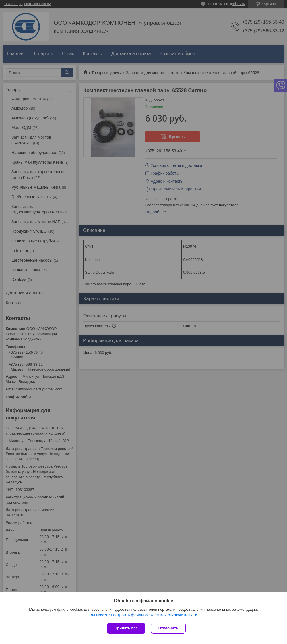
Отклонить (168, 628)
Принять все (126, 628)
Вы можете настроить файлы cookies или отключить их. (141, 615)
